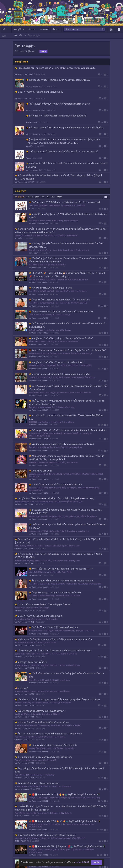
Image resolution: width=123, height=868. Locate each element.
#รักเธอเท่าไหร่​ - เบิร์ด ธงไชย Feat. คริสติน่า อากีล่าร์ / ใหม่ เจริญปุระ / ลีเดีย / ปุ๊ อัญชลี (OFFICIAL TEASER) (59, 177)
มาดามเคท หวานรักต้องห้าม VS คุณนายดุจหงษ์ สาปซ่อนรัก (59, 374)
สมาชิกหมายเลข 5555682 (39, 801)
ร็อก (53, 407)
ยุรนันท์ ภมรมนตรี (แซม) (65, 393)
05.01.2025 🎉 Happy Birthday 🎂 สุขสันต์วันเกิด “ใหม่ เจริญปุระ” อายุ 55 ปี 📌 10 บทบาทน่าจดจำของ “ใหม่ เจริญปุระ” (67, 275)
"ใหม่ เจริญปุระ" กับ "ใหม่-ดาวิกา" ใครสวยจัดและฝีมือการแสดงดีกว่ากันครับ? (53, 651)
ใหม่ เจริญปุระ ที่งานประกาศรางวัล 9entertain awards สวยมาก (58, 104)
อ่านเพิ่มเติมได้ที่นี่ (81, 862)
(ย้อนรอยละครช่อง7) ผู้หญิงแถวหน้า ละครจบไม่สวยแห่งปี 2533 (58, 80)
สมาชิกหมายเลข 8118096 (36, 134)
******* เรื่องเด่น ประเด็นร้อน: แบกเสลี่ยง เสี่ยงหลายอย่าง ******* (61, 569)
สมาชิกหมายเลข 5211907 (25, 763)
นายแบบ (46, 572)
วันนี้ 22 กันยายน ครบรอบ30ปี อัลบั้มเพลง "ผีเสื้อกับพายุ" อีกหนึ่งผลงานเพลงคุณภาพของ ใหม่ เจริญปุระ (67, 402)
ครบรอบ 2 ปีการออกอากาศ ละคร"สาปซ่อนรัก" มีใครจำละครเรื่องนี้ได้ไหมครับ (66, 417)
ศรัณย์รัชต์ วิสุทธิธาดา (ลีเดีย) (40, 436)
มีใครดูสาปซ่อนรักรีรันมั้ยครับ (31, 662)
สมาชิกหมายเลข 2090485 (39, 752)
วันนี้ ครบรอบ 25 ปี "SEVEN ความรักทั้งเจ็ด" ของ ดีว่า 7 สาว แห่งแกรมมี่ (62, 152)
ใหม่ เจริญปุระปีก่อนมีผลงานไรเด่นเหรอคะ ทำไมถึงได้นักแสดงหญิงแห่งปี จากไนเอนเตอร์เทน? (59, 770)
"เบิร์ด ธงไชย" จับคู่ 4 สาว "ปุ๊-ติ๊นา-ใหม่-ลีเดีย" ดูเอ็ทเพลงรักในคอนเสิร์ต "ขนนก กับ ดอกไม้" (68, 526)
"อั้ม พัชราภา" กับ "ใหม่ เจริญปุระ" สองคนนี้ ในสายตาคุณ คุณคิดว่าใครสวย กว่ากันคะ (58, 700)
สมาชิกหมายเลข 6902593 (39, 224)
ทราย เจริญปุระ (21, 619)
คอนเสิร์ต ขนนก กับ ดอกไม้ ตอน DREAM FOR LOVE (55, 485)
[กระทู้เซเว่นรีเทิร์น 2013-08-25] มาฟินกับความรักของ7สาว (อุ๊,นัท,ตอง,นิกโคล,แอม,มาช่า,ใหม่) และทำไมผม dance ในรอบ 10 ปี (63, 141)
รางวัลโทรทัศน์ (72, 584)
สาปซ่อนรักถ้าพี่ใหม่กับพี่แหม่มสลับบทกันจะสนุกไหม (42, 722)
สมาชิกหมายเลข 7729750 (25, 706)
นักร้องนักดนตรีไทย (71, 221)
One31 (18, 714)
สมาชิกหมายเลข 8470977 (36, 86)
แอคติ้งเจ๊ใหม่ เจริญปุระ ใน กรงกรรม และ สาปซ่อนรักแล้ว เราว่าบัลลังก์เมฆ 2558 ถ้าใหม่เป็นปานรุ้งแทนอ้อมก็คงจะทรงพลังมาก (61, 808)
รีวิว (43, 197)
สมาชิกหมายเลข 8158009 (36, 110)
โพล (48, 197)
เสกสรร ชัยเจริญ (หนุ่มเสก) (79, 250)
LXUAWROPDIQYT (36, 575)
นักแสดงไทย (62, 280)
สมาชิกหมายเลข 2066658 (25, 717)
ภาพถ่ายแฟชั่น (56, 572)
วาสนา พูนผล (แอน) (78, 798)
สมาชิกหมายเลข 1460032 (25, 75)
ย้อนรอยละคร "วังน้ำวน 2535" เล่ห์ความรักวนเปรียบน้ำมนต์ (56, 116)
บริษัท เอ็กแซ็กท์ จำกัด (83, 393)
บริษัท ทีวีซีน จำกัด (79, 838)
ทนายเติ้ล (19, 238)
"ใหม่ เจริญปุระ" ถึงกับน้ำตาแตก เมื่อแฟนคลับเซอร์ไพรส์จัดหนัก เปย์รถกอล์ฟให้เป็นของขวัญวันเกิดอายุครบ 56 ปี (68, 260)
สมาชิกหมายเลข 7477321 (25, 740)
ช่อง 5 (42, 393)
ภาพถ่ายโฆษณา (46, 250)
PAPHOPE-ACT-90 (22, 841)
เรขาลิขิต (30, 146)
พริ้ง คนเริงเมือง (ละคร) (37, 342)
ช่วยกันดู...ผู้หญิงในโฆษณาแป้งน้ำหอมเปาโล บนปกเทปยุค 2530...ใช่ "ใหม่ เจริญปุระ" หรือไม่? (66, 245)
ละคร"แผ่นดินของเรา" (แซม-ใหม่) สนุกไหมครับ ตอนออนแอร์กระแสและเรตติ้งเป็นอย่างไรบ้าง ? (68, 388)
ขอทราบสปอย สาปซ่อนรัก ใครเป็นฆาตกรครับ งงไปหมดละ (45, 835)
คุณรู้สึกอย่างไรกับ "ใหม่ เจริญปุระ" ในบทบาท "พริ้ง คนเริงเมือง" (61, 338)
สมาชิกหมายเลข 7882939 (25, 728)
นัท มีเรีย (24, 714)
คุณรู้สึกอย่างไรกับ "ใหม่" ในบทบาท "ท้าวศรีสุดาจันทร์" (57, 362)
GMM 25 (56, 714)
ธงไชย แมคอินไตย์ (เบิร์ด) (38, 433)
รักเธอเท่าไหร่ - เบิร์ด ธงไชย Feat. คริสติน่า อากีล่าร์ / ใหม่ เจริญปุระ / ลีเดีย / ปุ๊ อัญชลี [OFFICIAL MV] (58, 541)
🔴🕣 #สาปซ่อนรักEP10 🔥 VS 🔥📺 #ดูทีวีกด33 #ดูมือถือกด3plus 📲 (65, 821)
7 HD (31, 315)
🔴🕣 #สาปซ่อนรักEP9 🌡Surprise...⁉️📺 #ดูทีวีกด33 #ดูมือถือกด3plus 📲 (67, 846)
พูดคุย (37, 197)
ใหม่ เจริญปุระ (66, 205)
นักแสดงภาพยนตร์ (73, 596)
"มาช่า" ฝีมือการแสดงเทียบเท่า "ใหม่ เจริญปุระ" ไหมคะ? (43, 605)
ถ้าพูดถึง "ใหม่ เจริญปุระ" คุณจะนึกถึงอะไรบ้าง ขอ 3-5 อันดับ (59, 300)
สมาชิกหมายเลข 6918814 (25, 611)
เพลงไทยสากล (38, 235)
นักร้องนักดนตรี (46, 221)
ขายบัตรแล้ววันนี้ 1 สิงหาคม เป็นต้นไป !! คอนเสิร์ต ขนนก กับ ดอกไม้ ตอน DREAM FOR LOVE (67, 165)
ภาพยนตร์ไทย (60, 235)
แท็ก (20, 36)
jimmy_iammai (32, 122)
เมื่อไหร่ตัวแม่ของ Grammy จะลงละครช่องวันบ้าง (40, 711)
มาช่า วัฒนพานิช (78, 205)
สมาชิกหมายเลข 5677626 (25, 778)
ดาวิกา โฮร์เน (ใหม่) (33, 654)
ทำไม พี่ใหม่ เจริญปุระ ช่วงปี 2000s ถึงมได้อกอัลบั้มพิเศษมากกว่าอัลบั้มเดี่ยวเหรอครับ (68, 216)
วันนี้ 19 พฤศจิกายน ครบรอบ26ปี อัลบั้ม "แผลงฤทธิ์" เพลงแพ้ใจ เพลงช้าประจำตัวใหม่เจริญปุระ (68, 325)
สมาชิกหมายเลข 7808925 (39, 282)
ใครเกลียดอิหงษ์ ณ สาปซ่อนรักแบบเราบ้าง (37, 783)
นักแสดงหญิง (45, 265)
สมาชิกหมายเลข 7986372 (25, 98)
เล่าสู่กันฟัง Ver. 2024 (41, 471)
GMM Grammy (54, 205)
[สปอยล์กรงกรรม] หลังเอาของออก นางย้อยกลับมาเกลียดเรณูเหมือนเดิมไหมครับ (55, 68)
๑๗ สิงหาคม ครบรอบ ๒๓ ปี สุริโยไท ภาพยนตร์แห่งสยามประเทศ (61, 444)
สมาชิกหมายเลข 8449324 (39, 357)
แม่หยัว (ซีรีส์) (73, 365)
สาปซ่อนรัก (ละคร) (45, 377)
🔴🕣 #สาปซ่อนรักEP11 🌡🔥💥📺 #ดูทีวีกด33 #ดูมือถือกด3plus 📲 (64, 794)
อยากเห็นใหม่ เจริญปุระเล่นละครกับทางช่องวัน (53, 745)
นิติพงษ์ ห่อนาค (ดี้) (50, 760)
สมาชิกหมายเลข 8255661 (36, 170)
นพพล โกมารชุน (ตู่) (63, 315)
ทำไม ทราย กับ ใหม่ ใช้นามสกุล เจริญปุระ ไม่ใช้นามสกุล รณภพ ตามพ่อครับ (53, 639)
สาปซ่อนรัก (22, 688)
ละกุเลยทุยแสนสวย (22, 789)
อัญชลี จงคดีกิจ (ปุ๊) (56, 433)
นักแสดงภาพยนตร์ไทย (48, 280)
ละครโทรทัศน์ (73, 280)
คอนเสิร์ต (32, 463)
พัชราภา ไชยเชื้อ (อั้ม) (23, 703)
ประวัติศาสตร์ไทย (85, 365)
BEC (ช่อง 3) (83, 280)
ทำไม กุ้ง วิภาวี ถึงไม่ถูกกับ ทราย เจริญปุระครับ (39, 92)
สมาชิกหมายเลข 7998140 (25, 645)
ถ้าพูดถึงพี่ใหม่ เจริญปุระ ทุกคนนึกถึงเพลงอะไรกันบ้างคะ (44, 757)
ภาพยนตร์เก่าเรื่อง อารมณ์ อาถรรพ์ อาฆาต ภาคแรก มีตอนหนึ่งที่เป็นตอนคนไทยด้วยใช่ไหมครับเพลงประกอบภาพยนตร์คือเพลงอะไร (61, 231)
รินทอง (29, 158)
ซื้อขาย (59, 197)
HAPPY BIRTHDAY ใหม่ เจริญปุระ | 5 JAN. (51, 288)
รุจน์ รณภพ (31, 643)
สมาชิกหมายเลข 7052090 (39, 634)
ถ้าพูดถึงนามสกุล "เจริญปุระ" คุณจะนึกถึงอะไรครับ (55, 593)
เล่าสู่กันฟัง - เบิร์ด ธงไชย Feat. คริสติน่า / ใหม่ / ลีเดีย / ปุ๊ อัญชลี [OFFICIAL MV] (55, 498)
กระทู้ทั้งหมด (20, 197)
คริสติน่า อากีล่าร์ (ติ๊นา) (72, 433)
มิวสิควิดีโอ (38, 572)
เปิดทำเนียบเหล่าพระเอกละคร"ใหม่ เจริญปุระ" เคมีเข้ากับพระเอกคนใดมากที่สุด (66, 675)
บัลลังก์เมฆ (54, 813)
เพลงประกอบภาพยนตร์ (23, 235)
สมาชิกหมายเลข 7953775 (25, 694)
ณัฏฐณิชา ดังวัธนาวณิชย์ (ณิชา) (50, 824)
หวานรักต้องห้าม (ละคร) (62, 377)
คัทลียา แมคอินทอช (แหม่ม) (65, 631)
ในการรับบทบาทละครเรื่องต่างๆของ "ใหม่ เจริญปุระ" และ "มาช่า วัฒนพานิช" (68, 350)
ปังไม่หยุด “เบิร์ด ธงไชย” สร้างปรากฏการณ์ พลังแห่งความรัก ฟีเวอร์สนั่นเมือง (65, 128)
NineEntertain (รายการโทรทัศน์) (90, 584)
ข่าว (53, 197)
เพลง (31, 205)
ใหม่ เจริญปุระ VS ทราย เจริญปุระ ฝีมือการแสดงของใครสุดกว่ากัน (49, 734)
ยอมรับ (96, 862)
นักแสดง (46, 703)
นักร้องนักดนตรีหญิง (41, 205)
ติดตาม (43, 52)
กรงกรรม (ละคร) (43, 813)
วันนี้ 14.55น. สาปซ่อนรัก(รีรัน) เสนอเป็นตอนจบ (53, 627)
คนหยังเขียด (34, 253)
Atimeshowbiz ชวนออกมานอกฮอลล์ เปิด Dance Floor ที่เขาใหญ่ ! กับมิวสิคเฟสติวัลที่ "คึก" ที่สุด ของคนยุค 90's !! (67, 458)
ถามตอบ (30, 197)
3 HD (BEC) (33, 377)
